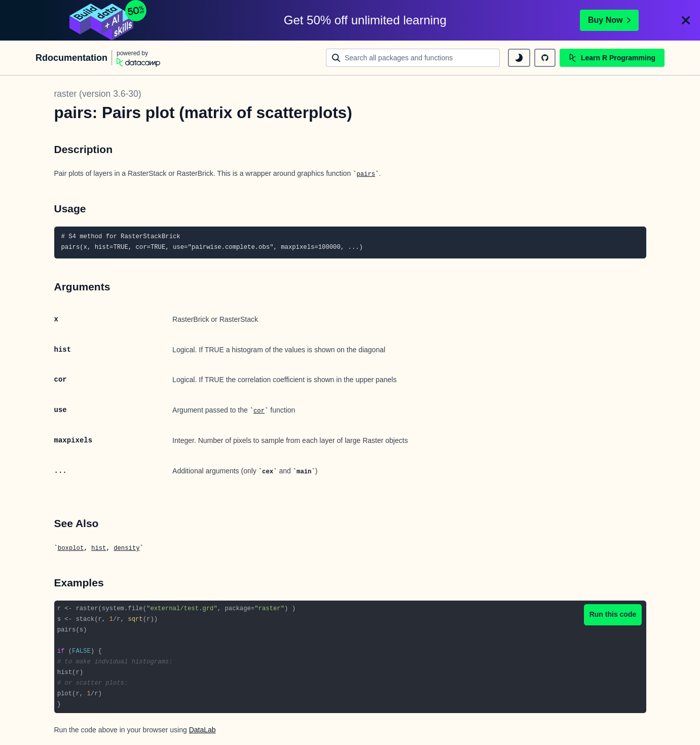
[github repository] (545, 58)
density (126, 548)
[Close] (686, 20)
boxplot (71, 548)
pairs (366, 174)
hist (99, 548)
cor (259, 411)
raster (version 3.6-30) (98, 94)
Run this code (613, 614)
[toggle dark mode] (519, 58)
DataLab (202, 730)
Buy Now (609, 20)
